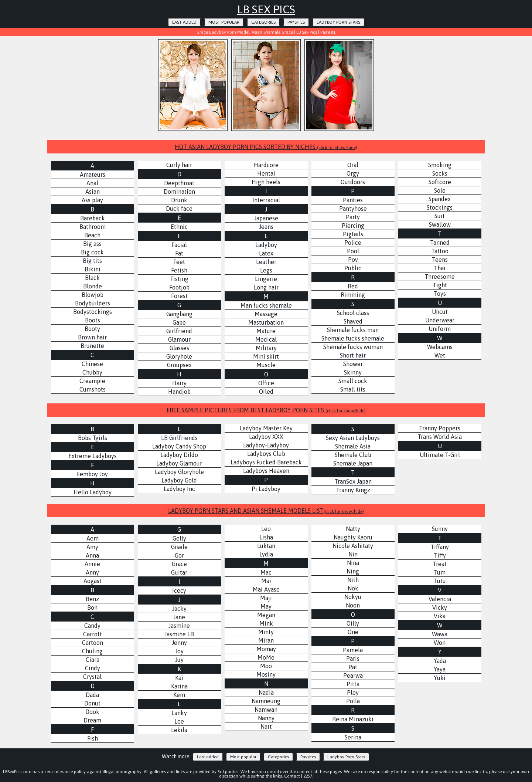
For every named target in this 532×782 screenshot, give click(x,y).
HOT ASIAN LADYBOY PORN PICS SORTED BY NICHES (266, 147)
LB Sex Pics (266, 9)
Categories (263, 22)
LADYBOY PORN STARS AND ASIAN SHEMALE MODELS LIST (266, 511)
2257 (308, 776)
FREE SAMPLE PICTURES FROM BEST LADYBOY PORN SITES (266, 410)
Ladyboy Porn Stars (338, 22)
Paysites (296, 22)
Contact (292, 776)
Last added (184, 22)
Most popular (224, 22)
